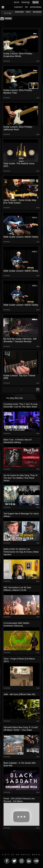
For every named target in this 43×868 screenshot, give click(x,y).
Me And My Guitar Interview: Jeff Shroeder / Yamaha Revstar (20, 340)
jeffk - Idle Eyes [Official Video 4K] (19, 694)
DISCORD (19, 12)
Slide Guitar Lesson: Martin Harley (21, 237)
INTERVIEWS (36, 7)
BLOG (17, 2)
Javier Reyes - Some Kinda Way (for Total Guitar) (20, 201)
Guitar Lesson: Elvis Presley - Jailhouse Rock (18, 128)
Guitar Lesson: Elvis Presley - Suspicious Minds (18, 55)
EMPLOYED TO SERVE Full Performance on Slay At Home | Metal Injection (21, 552)
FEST (28, 12)
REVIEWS (37, 12)
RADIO (24, 2)
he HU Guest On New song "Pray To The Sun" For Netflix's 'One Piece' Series (21, 478)
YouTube (8, 19)
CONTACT (18, 7)
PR (26, 7)
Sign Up (35, 2)
